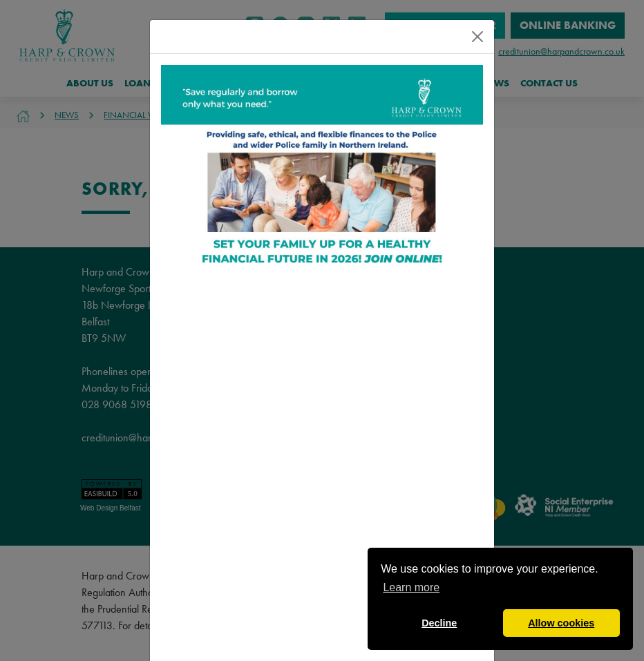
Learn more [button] (411, 587)
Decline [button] (439, 623)
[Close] (477, 37)
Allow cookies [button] (561, 623)
